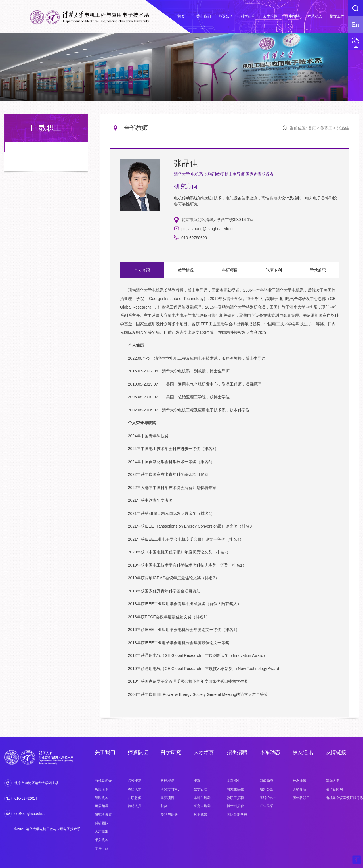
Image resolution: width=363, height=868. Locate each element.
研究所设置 (103, 815)
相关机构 (102, 840)
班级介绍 (299, 789)
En (355, 25)
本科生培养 (202, 798)
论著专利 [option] (271, 270)
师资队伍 (138, 752)
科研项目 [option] (228, 270)
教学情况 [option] (185, 270)
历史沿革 (102, 789)
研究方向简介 (171, 789)
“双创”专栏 (268, 798)
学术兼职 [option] (314, 270)
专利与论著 (169, 815)
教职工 (326, 128)
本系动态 (270, 752)
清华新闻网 (334, 789)
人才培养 (204, 752)
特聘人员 (135, 806)
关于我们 (105, 752)
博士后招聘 (235, 806)
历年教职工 (301, 798)
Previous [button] (123, 499)
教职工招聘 (235, 798)
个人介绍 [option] (142, 270)
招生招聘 (237, 752)
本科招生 (234, 781)
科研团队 (102, 823)
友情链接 (336, 752)
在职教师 (135, 798)
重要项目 (167, 798)
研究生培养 (202, 806)
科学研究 (171, 752)
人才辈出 (102, 832)
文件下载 (102, 848)
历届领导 (102, 806)
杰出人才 (135, 789)
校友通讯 (303, 752)
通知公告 (267, 789)
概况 (197, 781)
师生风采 (267, 806)
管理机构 (102, 798)
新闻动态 (267, 781)
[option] (229, 497)
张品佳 (343, 128)
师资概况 (135, 781)
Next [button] (336, 499)
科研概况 (167, 781)
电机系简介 (103, 781)
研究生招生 (235, 789)
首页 (312, 128)
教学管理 (200, 789)
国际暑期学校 (237, 815)
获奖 (164, 806)
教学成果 (200, 815)
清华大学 (333, 781)
